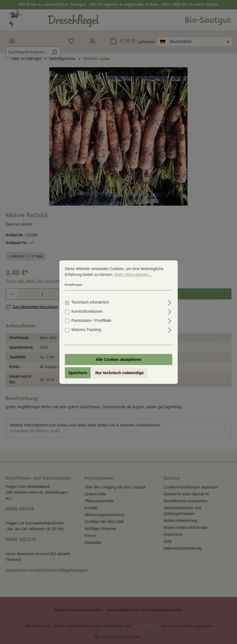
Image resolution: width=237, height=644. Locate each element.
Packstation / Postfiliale (91, 320)
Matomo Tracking (86, 330)
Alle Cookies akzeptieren (118, 359)
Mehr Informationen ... (133, 275)
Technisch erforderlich (90, 302)
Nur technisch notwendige (120, 373)
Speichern (78, 373)
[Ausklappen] (170, 302)
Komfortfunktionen (87, 311)
